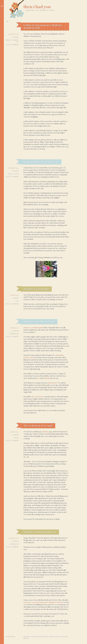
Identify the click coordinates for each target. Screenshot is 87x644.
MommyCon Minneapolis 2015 (40, 532)
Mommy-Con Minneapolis (33, 328)
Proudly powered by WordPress (36, 637)
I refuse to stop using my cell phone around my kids (43, 27)
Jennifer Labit (28, 358)
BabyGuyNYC (53, 383)
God (17, 301)
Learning (15, 40)
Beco (38, 378)
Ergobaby (47, 378)
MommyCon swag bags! (36, 289)
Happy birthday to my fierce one (41, 162)
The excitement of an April (38, 426)
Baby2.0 (11, 174)
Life (17, 42)
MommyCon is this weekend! (39, 322)
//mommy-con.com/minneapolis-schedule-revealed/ (43, 602)
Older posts (10, 637)
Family (8, 40)
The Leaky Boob (37, 397)
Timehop (45, 432)
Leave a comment (12, 45)
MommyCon (14, 334)
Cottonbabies (59, 355)
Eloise (16, 174)
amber (16, 37)
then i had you (37, 7)
